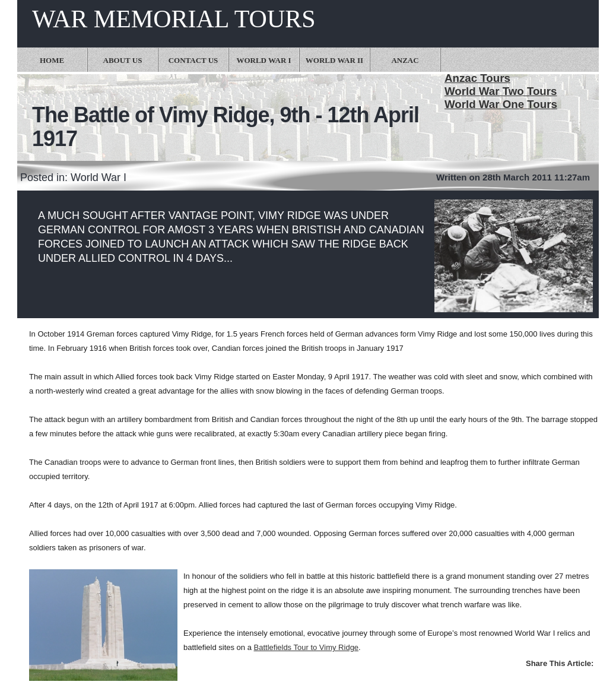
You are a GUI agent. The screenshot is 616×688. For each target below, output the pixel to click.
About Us (123, 60)
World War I (263, 60)
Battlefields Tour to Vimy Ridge (307, 647)
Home (52, 60)
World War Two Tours (501, 91)
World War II (334, 60)
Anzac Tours (477, 78)
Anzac (405, 60)
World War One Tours (501, 104)
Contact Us (193, 60)
